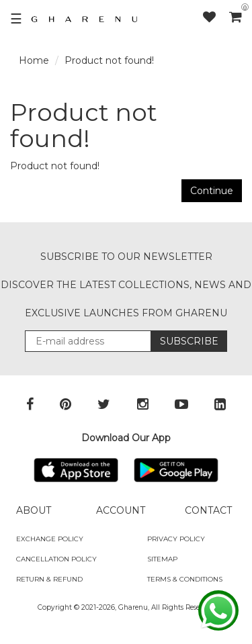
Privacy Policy (176, 539)
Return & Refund (49, 579)
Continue (212, 191)
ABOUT (34, 510)
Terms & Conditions (185, 579)
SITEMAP (162, 559)
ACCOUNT (121, 510)
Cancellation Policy (56, 559)
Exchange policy (50, 539)
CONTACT (208, 510)
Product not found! (109, 60)
